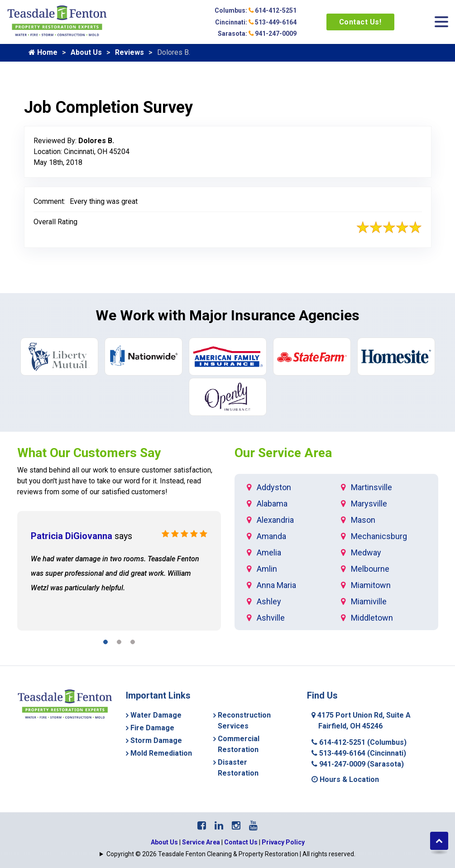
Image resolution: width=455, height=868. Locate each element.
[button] (105, 644)
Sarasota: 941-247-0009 (257, 34)
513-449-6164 (359, 753)
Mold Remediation (161, 753)
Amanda (271, 536)
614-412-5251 (359, 742)
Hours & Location (345, 779)
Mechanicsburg (379, 536)
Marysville (369, 504)
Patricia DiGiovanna (72, 536)
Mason (363, 520)
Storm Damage (156, 740)
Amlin (267, 569)
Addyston (274, 487)
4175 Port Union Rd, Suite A (361, 721)
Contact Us (241, 842)
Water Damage (156, 715)
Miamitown (371, 585)
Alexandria (275, 520)
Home (43, 52)
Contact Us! (360, 22)
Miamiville (369, 601)
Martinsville (371, 487)
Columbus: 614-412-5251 (256, 10)
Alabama (272, 504)
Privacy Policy (283, 842)
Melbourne (370, 569)
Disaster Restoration (238, 768)
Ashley (269, 601)
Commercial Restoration (239, 744)
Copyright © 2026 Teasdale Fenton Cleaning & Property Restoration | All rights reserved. (231, 854)
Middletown (372, 618)
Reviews (129, 52)
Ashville (271, 618)
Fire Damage (152, 728)
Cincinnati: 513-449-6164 (256, 22)
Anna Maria (276, 585)
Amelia (269, 552)
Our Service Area (283, 453)
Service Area (201, 842)
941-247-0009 (358, 764)
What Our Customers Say (89, 453)
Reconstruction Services (244, 721)
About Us (86, 52)
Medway (366, 552)
